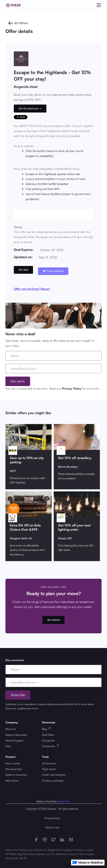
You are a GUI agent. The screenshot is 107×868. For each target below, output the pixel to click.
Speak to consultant (16, 775)
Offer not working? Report (32, 289)
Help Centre (12, 781)
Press (8, 746)
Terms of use (52, 827)
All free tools (49, 763)
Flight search (49, 769)
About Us (11, 729)
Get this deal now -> (30, 108)
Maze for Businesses (16, 735)
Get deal (23, 270)
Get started (53, 620)
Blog (45, 729)
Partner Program (14, 740)
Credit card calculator (54, 775)
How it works (13, 763)
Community (49, 746)
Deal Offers (48, 735)
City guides (48, 740)
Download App (14, 769)
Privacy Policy (72, 388)
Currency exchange (53, 781)
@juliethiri (64, 801)
